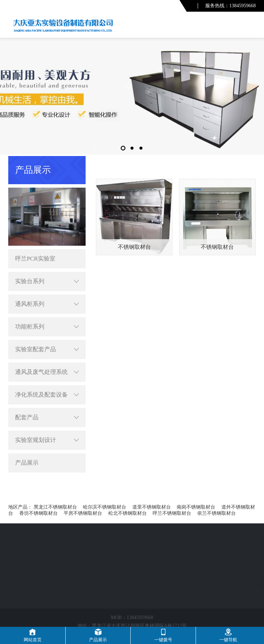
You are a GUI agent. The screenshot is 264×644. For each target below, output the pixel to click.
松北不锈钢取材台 (128, 513)
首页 (179, 162)
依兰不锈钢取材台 (217, 513)
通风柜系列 (47, 304)
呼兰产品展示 (203, 162)
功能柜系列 (47, 327)
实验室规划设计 (47, 440)
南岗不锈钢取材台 (196, 507)
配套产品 (47, 418)
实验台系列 (47, 281)
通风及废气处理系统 (47, 372)
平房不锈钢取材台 (83, 513)
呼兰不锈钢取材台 (172, 513)
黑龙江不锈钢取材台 (55, 507)
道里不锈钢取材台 (152, 507)
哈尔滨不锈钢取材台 (104, 507)
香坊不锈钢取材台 (38, 513)
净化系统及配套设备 (47, 395)
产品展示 (27, 463)
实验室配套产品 (47, 349)
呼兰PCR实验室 (35, 259)
